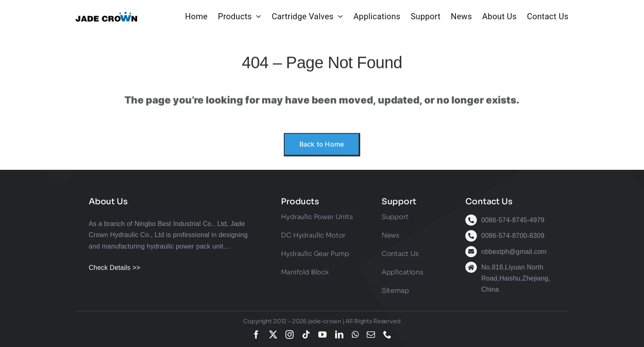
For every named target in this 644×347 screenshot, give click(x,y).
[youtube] (322, 335)
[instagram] (290, 335)
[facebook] (256, 335)
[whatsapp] (355, 335)
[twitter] (273, 335)
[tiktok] (306, 335)
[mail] (371, 335)
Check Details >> (115, 268)
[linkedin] (339, 335)
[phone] (387, 335)
